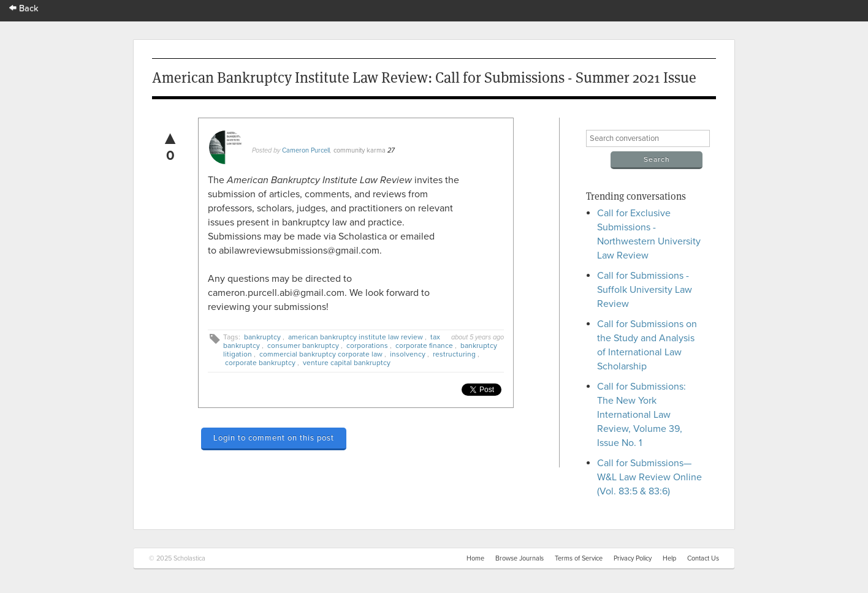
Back (24, 8)
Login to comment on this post (274, 438)
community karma (360, 150)
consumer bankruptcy (303, 346)
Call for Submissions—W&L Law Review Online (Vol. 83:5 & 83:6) (649, 477)
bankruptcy (262, 337)
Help (669, 558)
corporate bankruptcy (260, 363)
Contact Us (703, 558)
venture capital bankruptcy (347, 363)
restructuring (454, 354)
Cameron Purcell (306, 150)
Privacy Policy (633, 558)
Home (475, 558)
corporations (367, 346)
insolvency (408, 354)
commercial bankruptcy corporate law (321, 354)
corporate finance (424, 346)
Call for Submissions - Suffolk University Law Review (645, 290)
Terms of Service (579, 558)
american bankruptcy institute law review (356, 337)
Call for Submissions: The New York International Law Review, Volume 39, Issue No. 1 (641, 415)
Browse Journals (520, 558)
